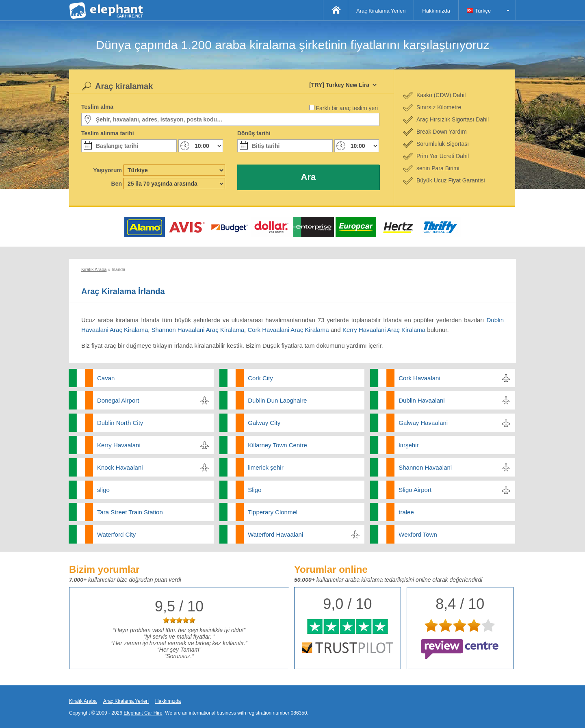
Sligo (255, 490)
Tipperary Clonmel (273, 512)
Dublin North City (120, 423)
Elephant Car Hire (143, 713)
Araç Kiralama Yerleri (381, 11)
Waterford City (116, 534)
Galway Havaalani (423, 423)
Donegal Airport (118, 400)
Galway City (264, 423)
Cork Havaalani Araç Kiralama (288, 330)
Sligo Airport (415, 490)
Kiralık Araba (83, 701)
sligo (103, 490)
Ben (117, 184)
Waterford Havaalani (275, 534)
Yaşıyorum (107, 170)
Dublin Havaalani (421, 400)
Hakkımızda (436, 11)
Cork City (260, 378)
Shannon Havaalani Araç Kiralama (198, 330)
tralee (406, 512)
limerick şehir (266, 467)
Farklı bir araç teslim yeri (347, 108)
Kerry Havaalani (119, 445)
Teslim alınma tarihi (108, 133)
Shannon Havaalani (425, 467)
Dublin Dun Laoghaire (277, 400)
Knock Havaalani (120, 467)
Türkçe (479, 11)
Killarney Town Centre (277, 445)
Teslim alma (97, 107)
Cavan (106, 378)
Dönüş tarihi (254, 133)
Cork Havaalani (419, 378)
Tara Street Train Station (130, 512)
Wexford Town (418, 534)
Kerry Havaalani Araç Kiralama (384, 330)
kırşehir (408, 445)
